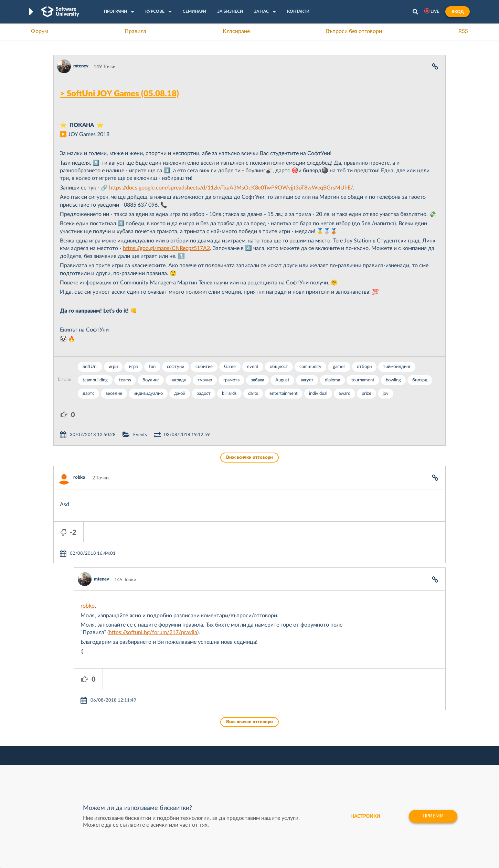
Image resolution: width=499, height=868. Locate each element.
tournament (363, 380)
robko (79, 457)
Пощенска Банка (307, 764)
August (282, 380)
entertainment (284, 394)
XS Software (302, 721)
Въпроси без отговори (354, 31)
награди (178, 380)
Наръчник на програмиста (83, 743)
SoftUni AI (217, 743)
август (307, 380)
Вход (458, 12)
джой (180, 394)
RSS (463, 31)
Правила (135, 31)
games (339, 367)
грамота (231, 380)
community (310, 367)
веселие (114, 394)
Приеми (433, 816)
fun (152, 367)
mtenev (81, 66)
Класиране (236, 31)
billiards (229, 394)
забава (257, 380)
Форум (40, 31)
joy (386, 394)
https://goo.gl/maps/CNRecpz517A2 (166, 248)
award (344, 394)
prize (367, 394)
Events (169, 414)
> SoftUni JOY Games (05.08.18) (119, 94)
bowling (393, 380)
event (253, 367)
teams (125, 380)
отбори (364, 367)
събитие (204, 367)
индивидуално (148, 394)
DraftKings (300, 753)
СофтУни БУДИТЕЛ (228, 753)
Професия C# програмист (82, 764)
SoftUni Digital (222, 721)
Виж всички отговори (249, 437)
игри (113, 367)
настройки (364, 816)
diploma (332, 380)
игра (133, 367)
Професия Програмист (79, 753)
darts (253, 394)
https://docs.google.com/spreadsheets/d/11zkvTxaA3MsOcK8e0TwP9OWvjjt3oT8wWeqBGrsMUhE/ (231, 188)
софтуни (176, 367)
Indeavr (296, 743)
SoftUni (90, 367)
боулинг (151, 380)
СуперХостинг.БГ (307, 732)
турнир (205, 380)
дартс (88, 394)
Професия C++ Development (155, 738)
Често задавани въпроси (81, 721)
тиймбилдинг (397, 367)
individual (318, 394)
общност (279, 367)
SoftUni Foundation (227, 764)
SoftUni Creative (224, 732)
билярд (420, 380)
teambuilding (95, 380)
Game (230, 367)
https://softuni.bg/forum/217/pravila (153, 591)
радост (204, 394)
